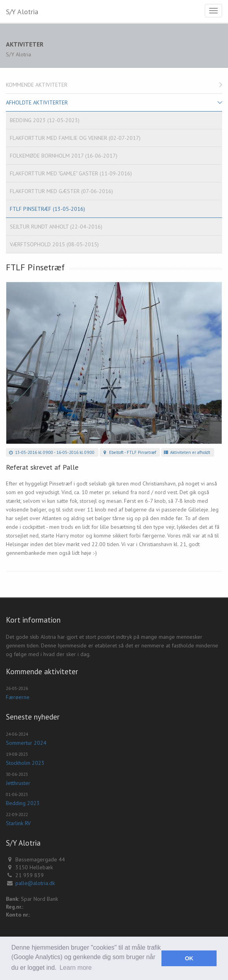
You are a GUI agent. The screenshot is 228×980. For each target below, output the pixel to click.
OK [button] (189, 958)
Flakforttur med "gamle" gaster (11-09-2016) (71, 173)
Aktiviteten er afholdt (187, 452)
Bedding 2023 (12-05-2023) (45, 120)
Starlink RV (18, 823)
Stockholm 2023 (25, 763)
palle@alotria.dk (35, 883)
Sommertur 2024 (26, 743)
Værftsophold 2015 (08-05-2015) (54, 244)
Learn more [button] (76, 968)
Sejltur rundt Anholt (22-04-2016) (56, 227)
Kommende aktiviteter (37, 85)
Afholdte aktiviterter (37, 102)
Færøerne (18, 697)
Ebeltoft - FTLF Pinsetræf (129, 452)
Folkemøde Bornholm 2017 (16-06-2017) (64, 156)
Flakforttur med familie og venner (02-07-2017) (75, 138)
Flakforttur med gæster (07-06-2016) (61, 191)
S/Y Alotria (22, 12)
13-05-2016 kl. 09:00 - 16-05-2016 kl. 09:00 (51, 452)
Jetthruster (18, 783)
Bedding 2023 (23, 803)
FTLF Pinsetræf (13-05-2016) (47, 209)
